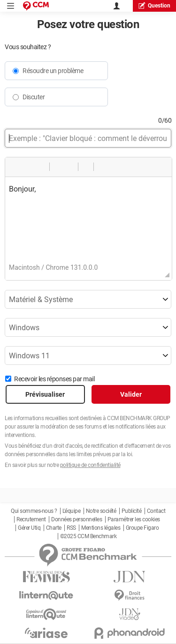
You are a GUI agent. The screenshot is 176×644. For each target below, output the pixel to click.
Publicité (132, 511)
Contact (156, 511)
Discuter (34, 97)
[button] (15, 167)
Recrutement (31, 519)
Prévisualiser (45, 394)
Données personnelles (77, 519)
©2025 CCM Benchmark (88, 536)
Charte (54, 528)
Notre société (101, 511)
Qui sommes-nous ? (34, 511)
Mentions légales (101, 528)
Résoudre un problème (53, 71)
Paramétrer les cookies (134, 519)
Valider (131, 394)
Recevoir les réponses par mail (54, 379)
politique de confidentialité (90, 465)
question (154, 5)
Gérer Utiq (29, 528)
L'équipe (71, 511)
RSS (71, 528)
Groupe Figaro (142, 528)
